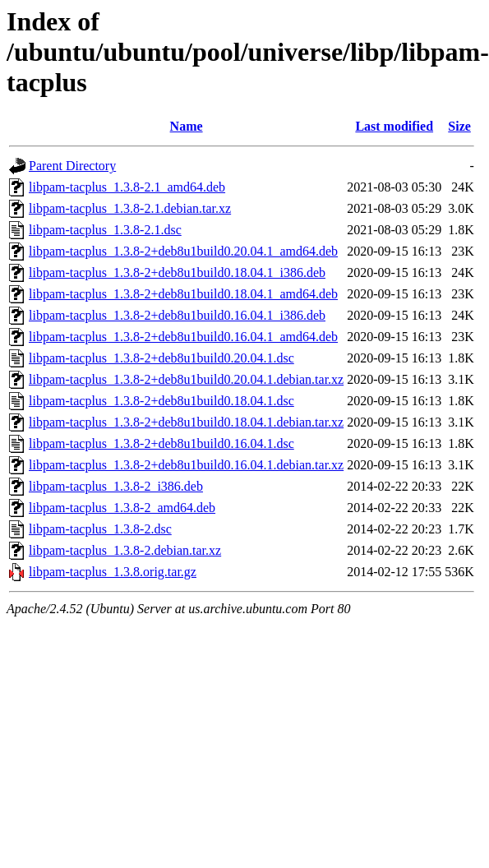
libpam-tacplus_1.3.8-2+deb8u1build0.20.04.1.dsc (161, 358)
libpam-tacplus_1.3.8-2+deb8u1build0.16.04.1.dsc (161, 443)
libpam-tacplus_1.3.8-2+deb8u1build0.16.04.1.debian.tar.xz (186, 465)
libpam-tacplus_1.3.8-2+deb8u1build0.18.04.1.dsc (161, 401)
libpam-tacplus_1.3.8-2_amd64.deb (122, 508)
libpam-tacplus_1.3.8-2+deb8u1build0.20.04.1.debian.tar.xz (186, 379)
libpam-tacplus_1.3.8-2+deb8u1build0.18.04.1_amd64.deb (183, 294)
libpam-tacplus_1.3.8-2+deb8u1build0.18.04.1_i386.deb (177, 272)
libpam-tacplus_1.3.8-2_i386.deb (116, 486)
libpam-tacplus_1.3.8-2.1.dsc (105, 230)
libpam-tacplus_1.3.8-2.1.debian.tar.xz (130, 208)
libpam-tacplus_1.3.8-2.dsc (100, 529)
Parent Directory (72, 166)
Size (459, 126)
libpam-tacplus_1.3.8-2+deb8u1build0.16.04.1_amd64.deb (183, 337)
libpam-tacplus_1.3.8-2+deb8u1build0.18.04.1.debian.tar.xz (186, 422)
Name (187, 126)
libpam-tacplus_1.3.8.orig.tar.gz (113, 572)
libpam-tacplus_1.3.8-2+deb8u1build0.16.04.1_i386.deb (177, 315)
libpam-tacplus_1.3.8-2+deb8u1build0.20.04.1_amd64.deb (183, 251)
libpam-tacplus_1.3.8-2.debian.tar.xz (125, 550)
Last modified (394, 126)
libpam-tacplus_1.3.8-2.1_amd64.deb (127, 187)
